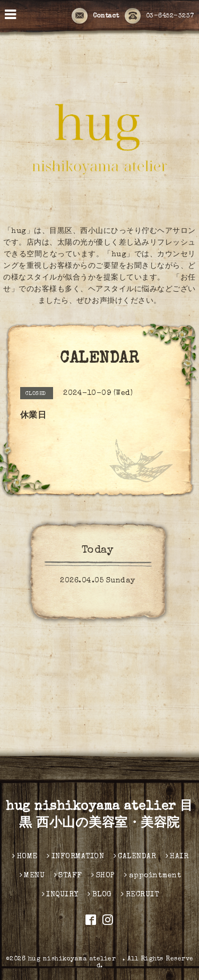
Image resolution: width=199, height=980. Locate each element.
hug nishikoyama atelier (75, 959)
